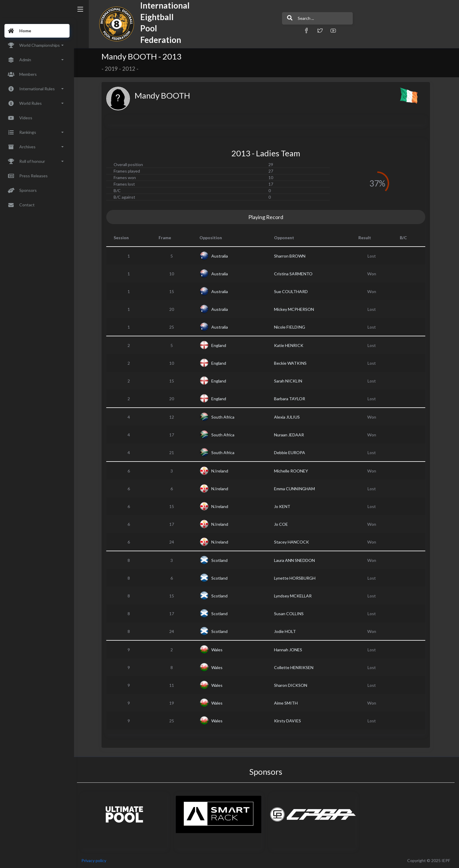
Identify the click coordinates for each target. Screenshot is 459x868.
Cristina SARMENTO (294, 274)
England (219, 345)
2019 (112, 69)
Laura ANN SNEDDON (295, 560)
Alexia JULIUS (288, 417)
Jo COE (282, 524)
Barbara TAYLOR (290, 399)
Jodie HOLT (286, 631)
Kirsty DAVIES (288, 721)
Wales (218, 650)
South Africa (223, 417)
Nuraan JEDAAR (290, 435)
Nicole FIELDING (290, 327)
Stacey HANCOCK (292, 542)
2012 (130, 69)
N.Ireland (220, 471)
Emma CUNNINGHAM (295, 489)
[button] (299, 30)
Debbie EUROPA (290, 453)
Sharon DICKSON (291, 685)
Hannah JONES (289, 650)
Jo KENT (283, 506)
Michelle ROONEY (292, 471)
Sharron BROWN (290, 256)
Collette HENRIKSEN (294, 667)
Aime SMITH (286, 703)
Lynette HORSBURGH (295, 578)
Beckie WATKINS (291, 363)
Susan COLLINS (289, 614)
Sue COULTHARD (291, 291)
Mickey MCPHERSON (295, 309)
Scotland (220, 560)
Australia (220, 256)
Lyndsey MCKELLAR (293, 596)
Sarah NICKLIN (289, 381)
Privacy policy (95, 860)
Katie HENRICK (289, 345)
